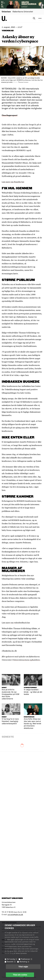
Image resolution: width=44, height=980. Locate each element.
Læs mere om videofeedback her (16, 622)
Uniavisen (6, 11)
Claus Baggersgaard (10, 115)
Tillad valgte (23, 967)
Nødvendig (12, 959)
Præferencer (27, 959)
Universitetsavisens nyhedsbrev (26, 660)
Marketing (24, 962)
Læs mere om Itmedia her (13, 182)
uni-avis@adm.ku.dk (15, 914)
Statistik (11, 962)
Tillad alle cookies (20, 975)
